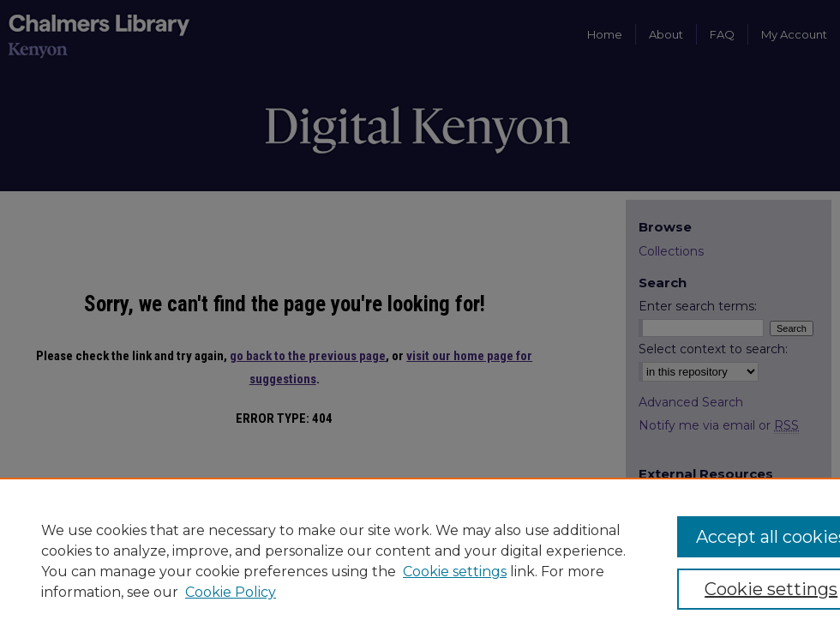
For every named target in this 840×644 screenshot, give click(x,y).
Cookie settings (455, 572)
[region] (420, 561)
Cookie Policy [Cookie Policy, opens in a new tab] (231, 592)
